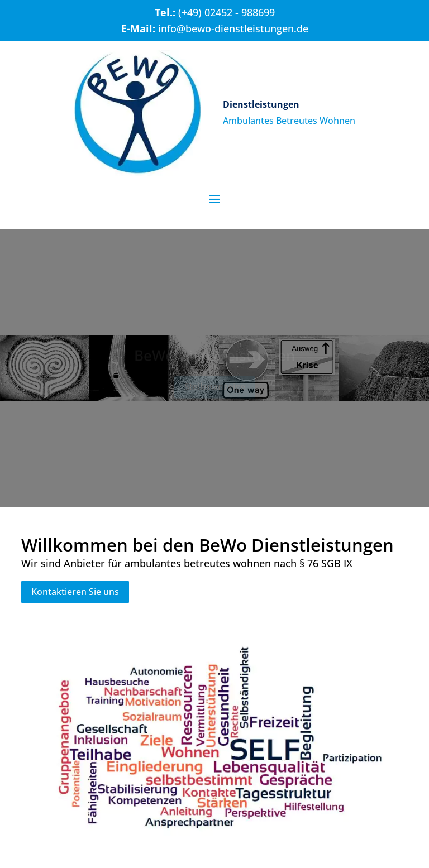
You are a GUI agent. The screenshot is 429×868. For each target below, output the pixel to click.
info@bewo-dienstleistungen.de (233, 28)
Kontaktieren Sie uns (75, 592)
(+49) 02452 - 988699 (227, 12)
